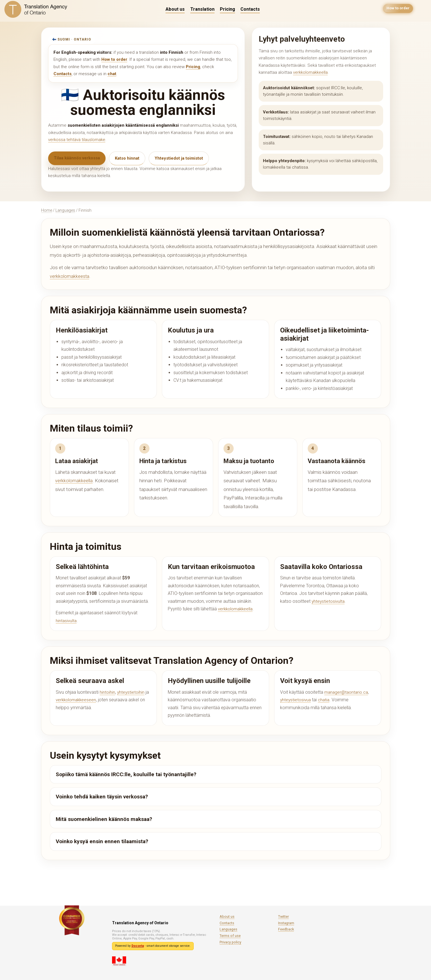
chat (112, 74)
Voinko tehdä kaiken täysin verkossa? (102, 797)
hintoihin (108, 692)
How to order (397, 9)
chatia (325, 700)
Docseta (138, 946)
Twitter (283, 917)
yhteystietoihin (131, 692)
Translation (202, 9)
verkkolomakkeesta (70, 276)
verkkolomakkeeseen (77, 700)
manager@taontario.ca (347, 692)
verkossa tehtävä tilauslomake (77, 140)
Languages (65, 210)
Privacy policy (230, 942)
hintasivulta (67, 621)
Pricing (227, 9)
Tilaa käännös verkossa (77, 158)
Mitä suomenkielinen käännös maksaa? (104, 819)
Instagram (286, 923)
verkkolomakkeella (310, 72)
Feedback (286, 929)
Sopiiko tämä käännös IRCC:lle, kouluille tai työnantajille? (126, 774)
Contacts (250, 9)
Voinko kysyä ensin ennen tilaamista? (102, 841)
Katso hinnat (127, 158)
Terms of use (230, 936)
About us (175, 9)
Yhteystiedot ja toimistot (179, 158)
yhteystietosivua (296, 700)
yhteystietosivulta (329, 601)
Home (47, 210)
